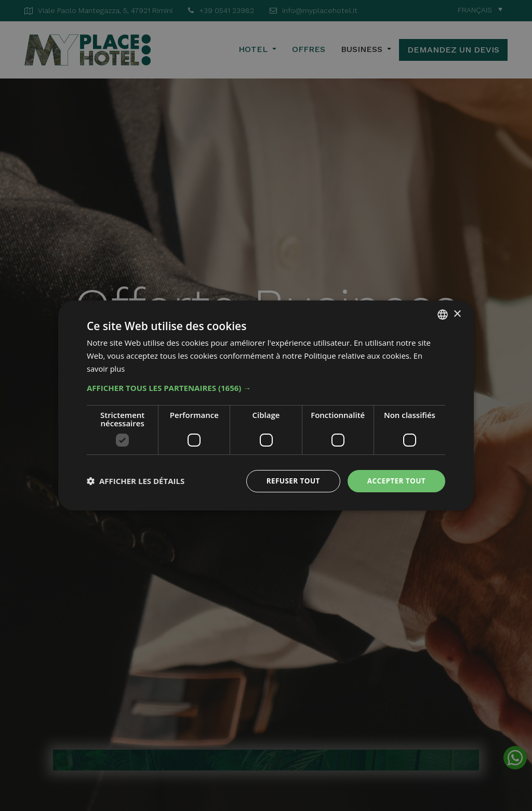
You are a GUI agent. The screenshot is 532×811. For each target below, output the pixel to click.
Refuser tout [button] (290, 481)
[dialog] (266, 405)
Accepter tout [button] (395, 481)
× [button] (457, 314)
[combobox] (443, 314)
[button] (266, 387)
